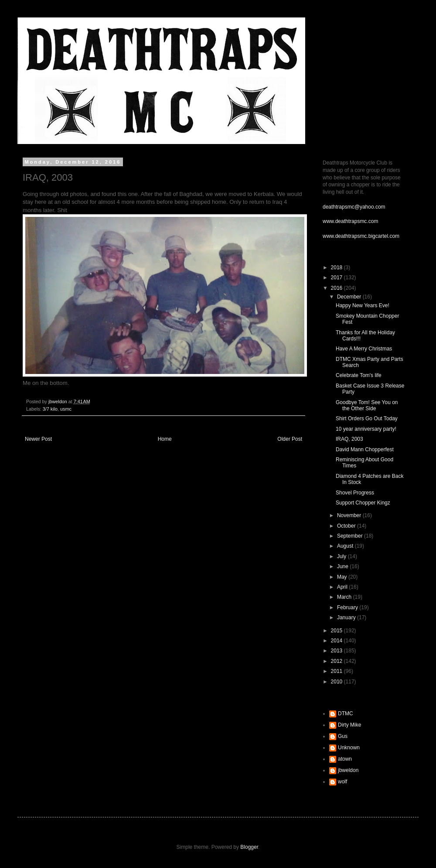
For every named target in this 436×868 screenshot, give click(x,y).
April (343, 587)
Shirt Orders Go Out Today (367, 419)
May (343, 577)
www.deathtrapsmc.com (350, 221)
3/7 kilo (50, 409)
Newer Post (38, 439)
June (343, 566)
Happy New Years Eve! (363, 305)
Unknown (349, 748)
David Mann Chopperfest (365, 449)
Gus (343, 736)
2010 (337, 682)
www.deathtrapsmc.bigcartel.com (361, 236)
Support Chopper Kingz (363, 503)
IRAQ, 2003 (349, 439)
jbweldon (348, 770)
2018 (337, 268)
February (348, 607)
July (342, 556)
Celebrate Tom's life (359, 375)
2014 (337, 641)
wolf (342, 782)
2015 (337, 631)
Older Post (290, 439)
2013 (337, 651)
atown (345, 759)
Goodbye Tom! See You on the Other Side (367, 405)
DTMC (346, 714)
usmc (66, 409)
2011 (337, 671)
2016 (337, 288)
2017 (337, 278)
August (346, 546)
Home (165, 439)
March (345, 597)
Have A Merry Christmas (364, 349)
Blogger (249, 847)
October (347, 526)
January (347, 618)
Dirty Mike (349, 725)
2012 (337, 661)
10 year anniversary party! (366, 429)
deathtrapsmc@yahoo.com (354, 207)
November (350, 515)
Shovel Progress (355, 493)
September (351, 536)
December (350, 297)
